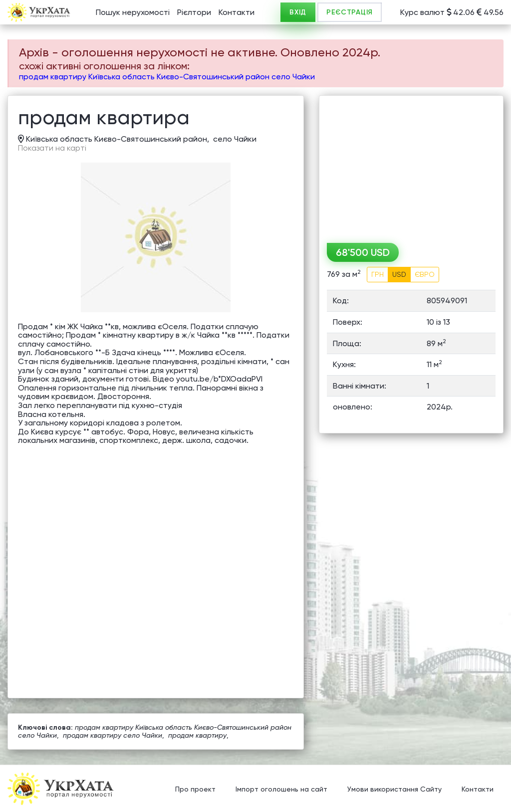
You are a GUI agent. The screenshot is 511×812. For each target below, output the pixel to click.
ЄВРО (425, 274)
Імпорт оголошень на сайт (281, 790)
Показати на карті (52, 148)
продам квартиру (197, 735)
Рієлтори (194, 12)
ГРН (378, 274)
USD (399, 274)
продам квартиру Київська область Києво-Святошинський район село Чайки (167, 77)
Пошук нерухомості (133, 12)
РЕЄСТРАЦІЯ (350, 12)
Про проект (195, 790)
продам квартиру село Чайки (113, 735)
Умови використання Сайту (394, 790)
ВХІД (298, 12)
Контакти (237, 12)
